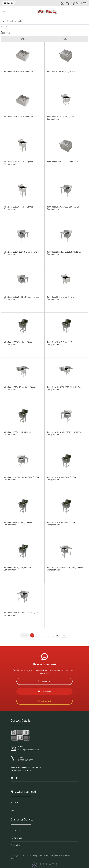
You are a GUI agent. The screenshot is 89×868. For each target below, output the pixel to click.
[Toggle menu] (4, 12)
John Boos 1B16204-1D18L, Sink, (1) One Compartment (65, 253)
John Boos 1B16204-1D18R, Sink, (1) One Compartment (21, 298)
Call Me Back (79, 3)
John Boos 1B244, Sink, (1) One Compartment (61, 298)
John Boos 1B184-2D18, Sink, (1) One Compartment (20, 388)
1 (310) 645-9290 (25, 760)
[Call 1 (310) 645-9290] (68, 3)
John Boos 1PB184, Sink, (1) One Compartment (61, 523)
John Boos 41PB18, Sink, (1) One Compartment (18, 523)
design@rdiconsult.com (28, 750)
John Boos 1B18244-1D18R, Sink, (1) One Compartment (21, 478)
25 (57, 635)
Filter (24, 39)
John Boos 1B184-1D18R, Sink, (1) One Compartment (20, 253)
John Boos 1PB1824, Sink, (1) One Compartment (62, 478)
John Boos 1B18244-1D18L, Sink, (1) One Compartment (65, 433)
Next (64, 635)
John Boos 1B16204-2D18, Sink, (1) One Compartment (64, 388)
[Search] (44, 21)
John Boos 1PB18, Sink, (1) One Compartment (61, 343)
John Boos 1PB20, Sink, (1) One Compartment (17, 433)
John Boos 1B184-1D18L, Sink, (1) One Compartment (64, 208)
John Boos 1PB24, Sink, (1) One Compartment (17, 569)
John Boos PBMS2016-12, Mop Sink (62, 72)
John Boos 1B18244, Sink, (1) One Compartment (18, 163)
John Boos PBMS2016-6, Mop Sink (18, 72)
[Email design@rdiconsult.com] (63, 3)
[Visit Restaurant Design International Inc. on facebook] (17, 778)
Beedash (14, 858)
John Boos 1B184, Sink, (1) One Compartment (61, 118)
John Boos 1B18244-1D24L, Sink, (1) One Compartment (21, 614)
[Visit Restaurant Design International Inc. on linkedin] (12, 778)
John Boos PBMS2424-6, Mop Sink (18, 117)
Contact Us (8, 3)
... (52, 635)
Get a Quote (44, 691)
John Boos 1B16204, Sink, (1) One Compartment (18, 208)
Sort (65, 39)
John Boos (6, 27)
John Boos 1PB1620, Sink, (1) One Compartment (18, 343)
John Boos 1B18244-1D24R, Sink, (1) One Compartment (65, 569)
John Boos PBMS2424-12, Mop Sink (62, 162)
